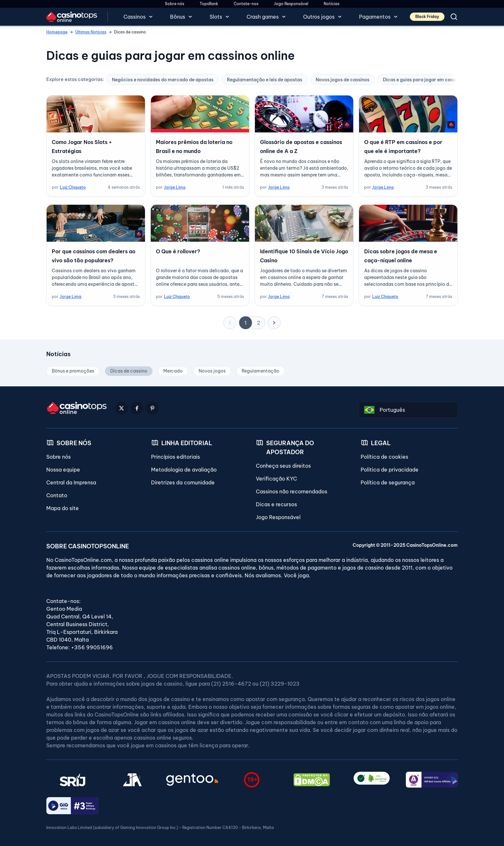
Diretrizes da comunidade (183, 482)
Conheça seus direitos (283, 466)
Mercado (173, 371)
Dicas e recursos (276, 504)
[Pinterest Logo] (152, 408)
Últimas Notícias (91, 32)
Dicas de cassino (129, 371)
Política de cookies (384, 457)
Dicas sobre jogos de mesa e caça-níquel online (401, 256)
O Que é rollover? (178, 251)
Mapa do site (63, 508)
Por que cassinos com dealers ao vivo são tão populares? (94, 256)
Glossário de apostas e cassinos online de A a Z (301, 147)
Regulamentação (261, 371)
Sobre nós (175, 4)
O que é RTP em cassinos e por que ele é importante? (403, 147)
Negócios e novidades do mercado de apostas (163, 80)
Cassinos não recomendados (292, 491)
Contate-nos (246, 4)
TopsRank (209, 4)
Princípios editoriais (175, 457)
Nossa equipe (63, 470)
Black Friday (427, 17)
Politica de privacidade (390, 470)
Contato (57, 495)
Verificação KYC (276, 479)
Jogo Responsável (291, 4)
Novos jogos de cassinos (342, 80)
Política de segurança (388, 482)
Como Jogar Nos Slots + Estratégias (82, 147)
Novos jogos (212, 371)
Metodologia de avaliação (184, 470)
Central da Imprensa (71, 482)
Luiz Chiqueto (73, 187)
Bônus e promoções (73, 371)
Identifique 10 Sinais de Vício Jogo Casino (304, 256)
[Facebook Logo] (137, 408)
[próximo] (274, 323)
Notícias (332, 4)
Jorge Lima (175, 187)
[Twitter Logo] (122, 408)
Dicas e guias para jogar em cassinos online (431, 80)
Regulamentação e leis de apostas (265, 80)
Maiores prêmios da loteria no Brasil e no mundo (194, 147)
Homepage (57, 32)
